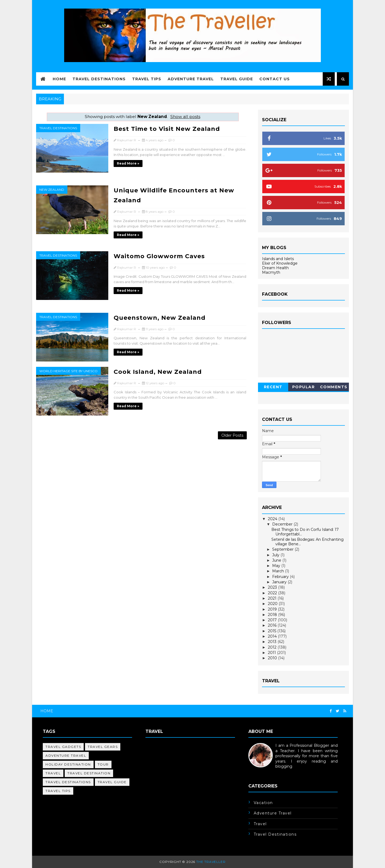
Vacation (263, 803)
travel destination (89, 773)
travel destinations (58, 128)
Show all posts (185, 117)
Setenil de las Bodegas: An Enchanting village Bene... (307, 542)
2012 (273, 647)
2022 (273, 593)
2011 (272, 653)
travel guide (112, 782)
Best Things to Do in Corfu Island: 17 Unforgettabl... (305, 532)
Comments (334, 387)
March (279, 571)
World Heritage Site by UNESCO (68, 371)
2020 (273, 604)
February (281, 577)
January (280, 582)
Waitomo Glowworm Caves (159, 256)
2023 (273, 587)
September (283, 549)
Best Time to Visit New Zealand (167, 129)
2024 (273, 519)
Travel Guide (237, 79)
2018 (273, 615)
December (283, 524)
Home (59, 79)
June (277, 560)
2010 (273, 658)
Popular (304, 387)
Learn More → (262, 772)
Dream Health (275, 268)
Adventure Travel (191, 79)
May (277, 566)
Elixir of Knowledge (280, 263)
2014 (273, 636)
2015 (273, 631)
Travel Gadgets (63, 747)
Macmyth (271, 272)
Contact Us (275, 79)
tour (103, 764)
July (276, 555)
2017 (273, 620)
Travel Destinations (99, 79)
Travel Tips (147, 79)
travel (53, 773)
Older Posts (232, 435)
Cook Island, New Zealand (158, 372)
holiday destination (68, 764)
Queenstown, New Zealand (160, 318)
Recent (273, 387)
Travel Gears (103, 747)
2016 (273, 625)
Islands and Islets (278, 259)
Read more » (128, 163)
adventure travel (66, 755)
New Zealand (52, 190)
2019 (273, 609)
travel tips (58, 791)
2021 (273, 598)
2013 (273, 642)
